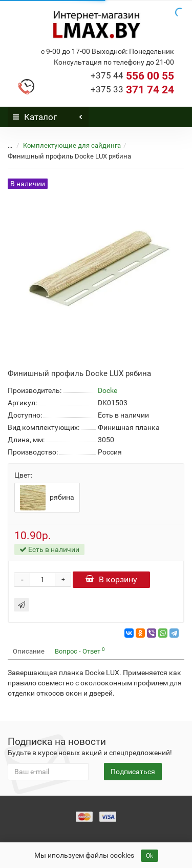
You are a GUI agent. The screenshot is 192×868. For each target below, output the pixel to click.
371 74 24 (132, 90)
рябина (47, 498)
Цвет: (23, 475)
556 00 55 (132, 76)
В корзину (111, 579)
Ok (150, 856)
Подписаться (133, 772)
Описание (29, 651)
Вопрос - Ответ (80, 651)
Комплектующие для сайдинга (72, 145)
